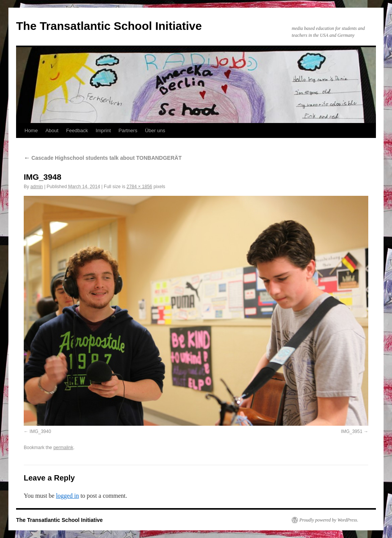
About (52, 130)
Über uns (155, 130)
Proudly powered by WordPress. (329, 520)
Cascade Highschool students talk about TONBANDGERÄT (103, 158)
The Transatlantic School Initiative (109, 26)
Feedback (77, 130)
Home (31, 130)
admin (37, 187)
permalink (63, 448)
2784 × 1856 (139, 187)
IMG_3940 (40, 431)
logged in (67, 496)
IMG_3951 (352, 431)
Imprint (103, 130)
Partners (128, 130)
